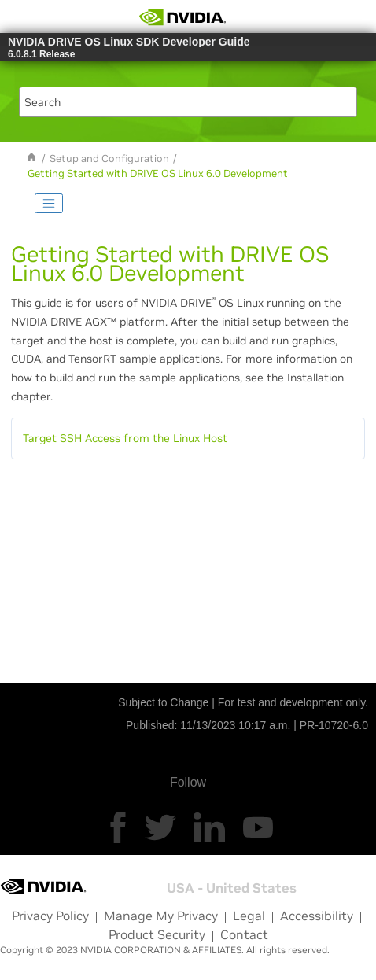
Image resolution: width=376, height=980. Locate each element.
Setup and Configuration (109, 159)
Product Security (157, 934)
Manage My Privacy (161, 916)
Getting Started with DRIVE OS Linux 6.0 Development (158, 174)
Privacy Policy (50, 916)
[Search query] (188, 102)
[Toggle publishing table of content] (49, 204)
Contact (244, 934)
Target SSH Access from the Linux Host (125, 438)
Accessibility (317, 916)
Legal (249, 916)
